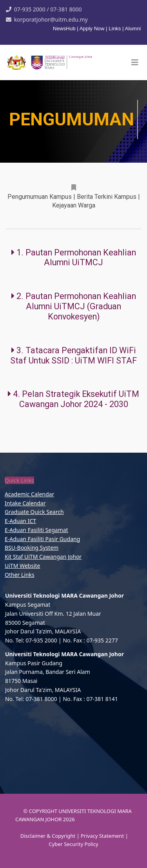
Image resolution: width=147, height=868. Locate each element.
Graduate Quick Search (34, 512)
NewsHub (65, 28)
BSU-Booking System (32, 548)
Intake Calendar (25, 503)
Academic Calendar (29, 494)
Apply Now (92, 28)
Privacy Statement (103, 836)
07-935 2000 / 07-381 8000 (48, 9)
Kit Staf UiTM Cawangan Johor (43, 557)
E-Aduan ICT (20, 521)
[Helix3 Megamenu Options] (135, 62)
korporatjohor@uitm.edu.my (51, 19)
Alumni (133, 28)
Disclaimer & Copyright (48, 836)
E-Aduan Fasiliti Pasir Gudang (42, 539)
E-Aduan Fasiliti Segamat (36, 530)
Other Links (20, 575)
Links (115, 28)
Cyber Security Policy (73, 844)
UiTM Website (22, 566)
